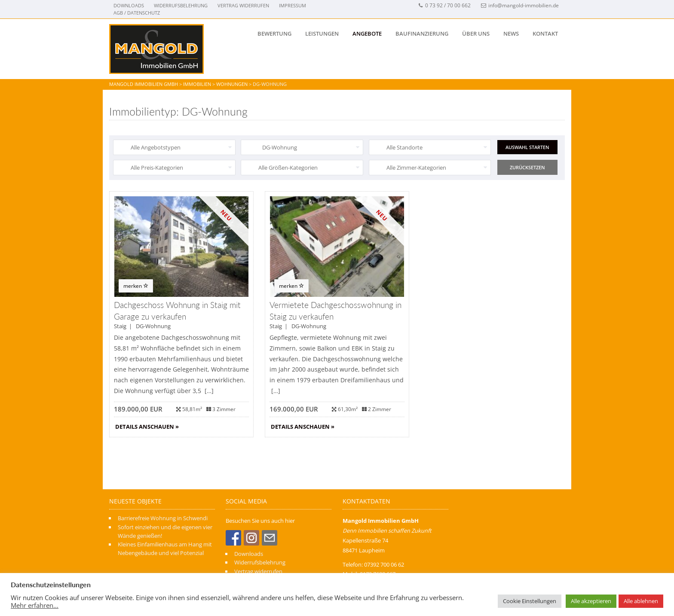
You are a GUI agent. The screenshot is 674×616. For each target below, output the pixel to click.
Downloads (129, 5)
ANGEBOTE (367, 34)
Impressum (293, 5)
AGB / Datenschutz (137, 13)
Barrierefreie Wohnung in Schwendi (163, 518)
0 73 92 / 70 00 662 (444, 5)
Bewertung (274, 34)
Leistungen (322, 34)
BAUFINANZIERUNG (422, 34)
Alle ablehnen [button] (641, 601)
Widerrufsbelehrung (181, 5)
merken (136, 286)
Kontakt (545, 34)
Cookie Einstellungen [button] (530, 601)
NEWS (511, 34)
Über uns (476, 34)
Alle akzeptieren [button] (591, 601)
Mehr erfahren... (35, 605)
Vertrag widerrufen (243, 5)
